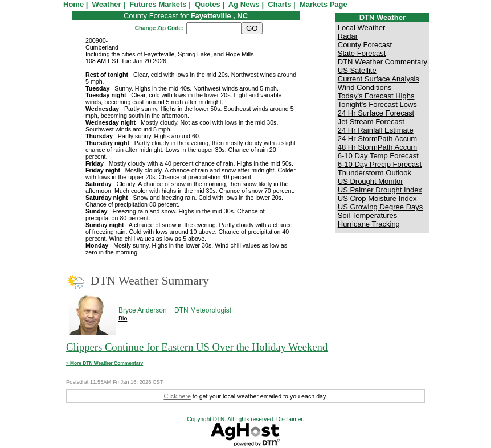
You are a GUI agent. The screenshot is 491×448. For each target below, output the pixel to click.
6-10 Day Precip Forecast (380, 164)
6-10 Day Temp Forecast (378, 156)
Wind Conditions (365, 87)
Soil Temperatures (368, 215)
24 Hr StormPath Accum (377, 139)
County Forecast (365, 45)
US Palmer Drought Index (380, 190)
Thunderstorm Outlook (375, 173)
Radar (348, 36)
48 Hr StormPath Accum (377, 147)
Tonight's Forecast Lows (377, 104)
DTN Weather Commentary (382, 62)
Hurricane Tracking (369, 224)
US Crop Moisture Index (377, 198)
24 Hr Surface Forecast (376, 113)
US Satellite (357, 70)
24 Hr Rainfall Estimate (376, 130)
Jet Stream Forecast (371, 122)
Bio (123, 318)
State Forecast (362, 53)
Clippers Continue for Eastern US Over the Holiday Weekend (197, 347)
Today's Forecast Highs (376, 96)
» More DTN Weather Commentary (105, 363)
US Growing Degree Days (380, 207)
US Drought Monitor (371, 181)
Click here (177, 396)
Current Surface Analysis (379, 79)
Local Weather (362, 28)
